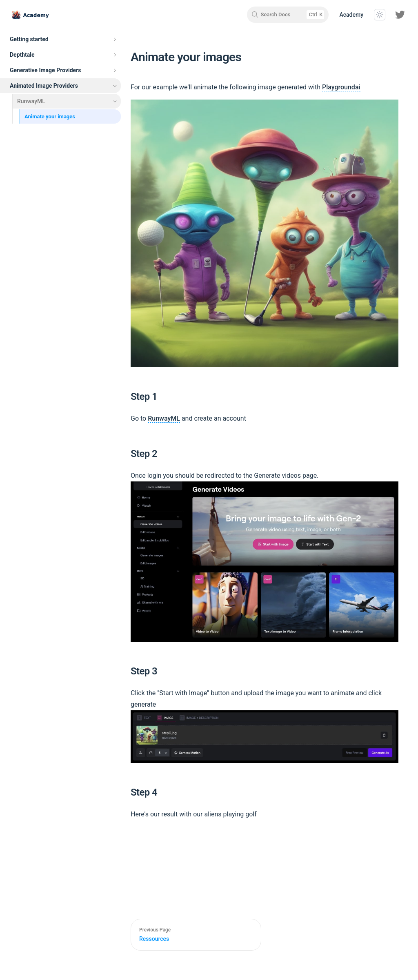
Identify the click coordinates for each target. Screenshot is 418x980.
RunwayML (164, 418)
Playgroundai (341, 87)
